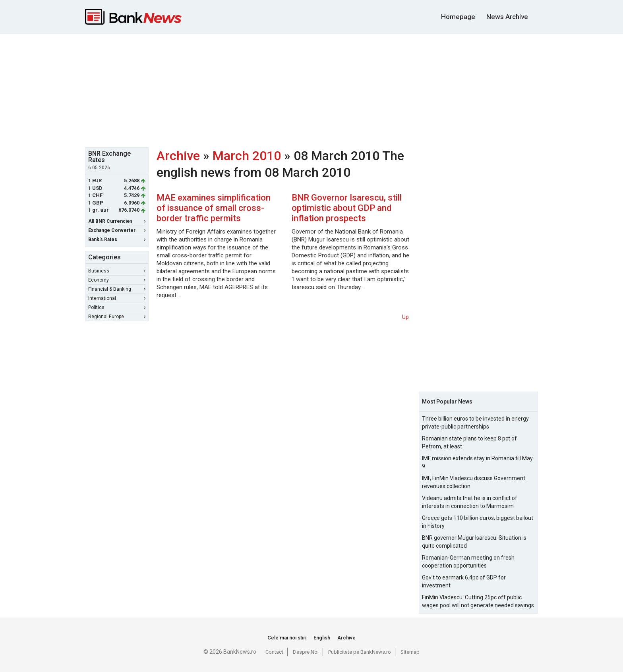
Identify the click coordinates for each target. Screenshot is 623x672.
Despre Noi (306, 652)
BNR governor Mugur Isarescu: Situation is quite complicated (474, 542)
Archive (178, 156)
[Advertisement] (311, 90)
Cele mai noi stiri (287, 638)
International (117, 298)
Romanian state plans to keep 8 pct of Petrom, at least (469, 442)
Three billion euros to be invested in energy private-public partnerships (475, 423)
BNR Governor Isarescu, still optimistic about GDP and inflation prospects (347, 208)
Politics (117, 307)
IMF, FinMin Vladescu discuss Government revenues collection (474, 482)
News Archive (507, 17)
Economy (117, 280)
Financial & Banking (117, 289)
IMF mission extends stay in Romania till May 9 (477, 462)
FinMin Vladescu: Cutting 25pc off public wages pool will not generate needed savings (478, 601)
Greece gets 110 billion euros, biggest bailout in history (478, 522)
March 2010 (247, 156)
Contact (274, 652)
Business (117, 271)
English (322, 638)
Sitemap (410, 652)
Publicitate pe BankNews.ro (360, 652)
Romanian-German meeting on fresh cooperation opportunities (468, 562)
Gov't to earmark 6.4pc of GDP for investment (464, 581)
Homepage (458, 17)
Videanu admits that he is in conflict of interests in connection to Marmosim (470, 502)
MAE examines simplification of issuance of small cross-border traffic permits (214, 208)
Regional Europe (117, 317)
